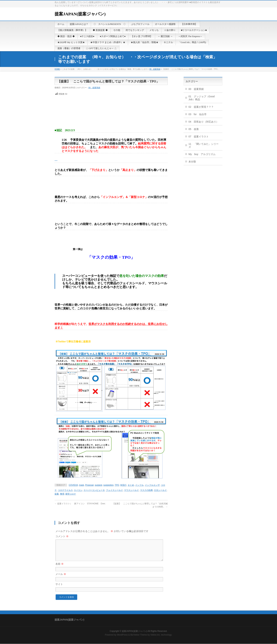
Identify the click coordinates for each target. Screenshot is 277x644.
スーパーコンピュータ (94, 490)
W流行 (123, 485)
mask (82, 485)
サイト (59, 588)
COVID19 (73, 485)
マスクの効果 (146, 490)
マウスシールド (131, 490)
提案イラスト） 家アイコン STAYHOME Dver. (80, 504)
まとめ (131, 485)
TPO (117, 485)
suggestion (108, 485)
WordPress (122, 635)
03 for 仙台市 (198, 114)
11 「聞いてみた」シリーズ (204, 145)
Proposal (89, 485)
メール (61, 578)
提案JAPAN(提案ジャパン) (80, 14)
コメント (62, 536)
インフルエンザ (152, 485)
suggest (98, 485)
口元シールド (160, 490)
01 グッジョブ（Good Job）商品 (202, 98)
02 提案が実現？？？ (201, 107)
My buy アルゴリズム (202, 154)
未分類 (192, 162)
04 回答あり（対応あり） (204, 122)
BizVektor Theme (139, 635)
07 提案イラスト (199, 136)
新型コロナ (71, 494)
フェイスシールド (114, 490)
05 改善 (194, 129)
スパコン (78, 490)
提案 (57, 494)
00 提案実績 (155, 69)
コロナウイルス (65, 490)
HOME (57, 69)
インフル (139, 485)
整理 (62, 494)
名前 (60, 568)
